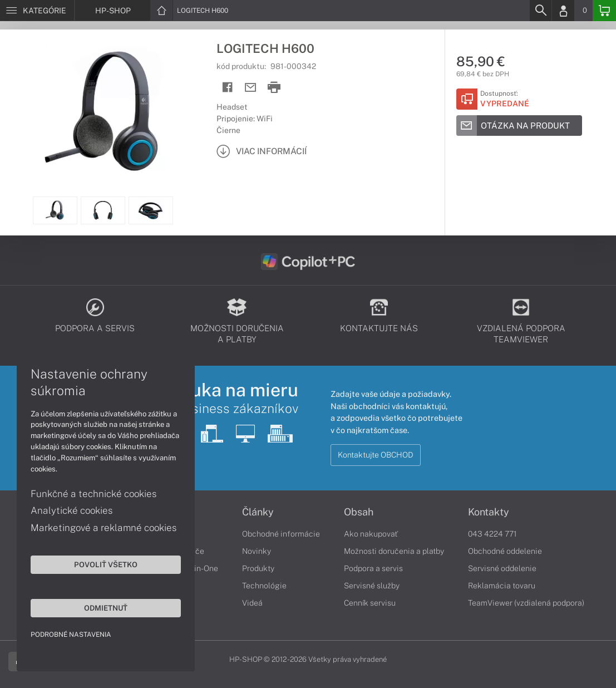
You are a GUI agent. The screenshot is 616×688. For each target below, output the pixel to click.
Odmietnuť (106, 608)
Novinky (257, 551)
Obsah (359, 512)
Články (258, 512)
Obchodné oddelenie (505, 551)
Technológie (264, 586)
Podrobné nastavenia (71, 635)
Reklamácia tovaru (502, 586)
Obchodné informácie (281, 534)
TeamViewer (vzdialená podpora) (526, 603)
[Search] (540, 11)
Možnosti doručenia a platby (394, 551)
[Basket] (604, 11)
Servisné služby (372, 586)
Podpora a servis (373, 568)
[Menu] (37, 11)
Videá (252, 603)
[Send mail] (251, 88)
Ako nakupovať (371, 534)
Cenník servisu (370, 603)
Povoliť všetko (106, 564)
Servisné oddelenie (502, 568)
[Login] (563, 11)
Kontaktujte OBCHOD (376, 455)
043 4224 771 (492, 534)
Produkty (258, 568)
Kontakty (489, 512)
